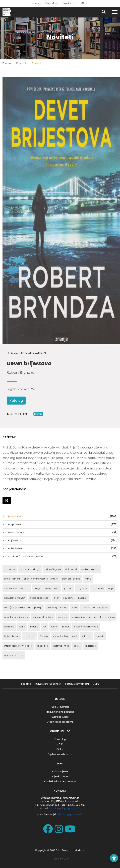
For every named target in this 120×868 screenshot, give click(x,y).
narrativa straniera (104, 617)
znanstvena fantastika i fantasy (41, 579)
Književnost (63, 540)
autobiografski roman (86, 627)
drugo (37, 569)
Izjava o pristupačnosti (48, 684)
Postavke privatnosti (77, 684)
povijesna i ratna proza (46, 588)
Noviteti (68, 3)
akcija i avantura (90, 569)
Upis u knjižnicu (60, 707)
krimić (88, 579)
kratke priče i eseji (40, 598)
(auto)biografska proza (17, 608)
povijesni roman (81, 617)
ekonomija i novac (57, 608)
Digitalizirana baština (60, 754)
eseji (75, 636)
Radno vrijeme (60, 771)
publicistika (98, 588)
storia (22, 627)
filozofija (34, 627)
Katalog (16, 401)
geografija (42, 646)
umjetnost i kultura (43, 617)
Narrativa (9, 627)
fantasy (44, 636)
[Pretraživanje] (106, 12)
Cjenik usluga (60, 776)
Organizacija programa (60, 722)
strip (110, 588)
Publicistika (63, 548)
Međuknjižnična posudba (60, 712)
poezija (38, 608)
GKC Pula (55, 850)
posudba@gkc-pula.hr (70, 814)
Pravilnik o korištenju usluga (60, 781)
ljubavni (68, 588)
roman (66, 627)
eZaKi (60, 744)
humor (54, 627)
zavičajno (69, 598)
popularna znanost (15, 598)
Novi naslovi (63, 516)
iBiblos (60, 749)
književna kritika (61, 646)
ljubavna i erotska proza (95, 608)
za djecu (24, 569)
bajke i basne (12, 636)
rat (44, 627)
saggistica (90, 646)
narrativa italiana (14, 655)
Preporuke (22, 63)
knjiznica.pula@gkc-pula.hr (64, 808)
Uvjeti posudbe (60, 717)
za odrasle (30, 636)
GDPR (96, 684)
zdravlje (100, 636)
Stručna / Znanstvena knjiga (63, 556)
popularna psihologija (16, 617)
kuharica (87, 636)
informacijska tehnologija (18, 646)
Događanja (52, 3)
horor (75, 608)
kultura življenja (53, 569)
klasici (77, 646)
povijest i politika (71, 579)
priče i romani (12, 579)
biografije (82, 588)
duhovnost (71, 569)
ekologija (63, 617)
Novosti (36, 3)
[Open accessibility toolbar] (114, 858)
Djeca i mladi (63, 532)
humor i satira (60, 636)
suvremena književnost (17, 588)
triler (56, 598)
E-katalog (60, 739)
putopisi (83, 598)
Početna (7, 63)
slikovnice (10, 569)
